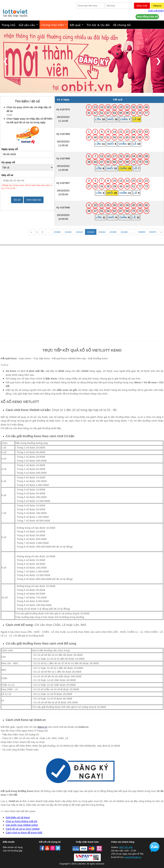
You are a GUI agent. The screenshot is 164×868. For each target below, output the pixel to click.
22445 (113, 232)
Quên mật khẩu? (156, 11)
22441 (68, 232)
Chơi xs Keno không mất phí (22, 821)
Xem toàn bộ (34, 200)
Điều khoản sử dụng (13, 847)
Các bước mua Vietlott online (22, 825)
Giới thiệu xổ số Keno (18, 817)
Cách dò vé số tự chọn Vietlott (23, 829)
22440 (57, 232)
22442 (79, 232)
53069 (142, 232)
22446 (124, 232)
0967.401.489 (126, 847)
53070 (153, 232)
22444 (102, 232)
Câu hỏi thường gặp (13, 851)
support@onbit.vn (133, 857)
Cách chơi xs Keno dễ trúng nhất (24, 832)
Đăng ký (157, 6)
